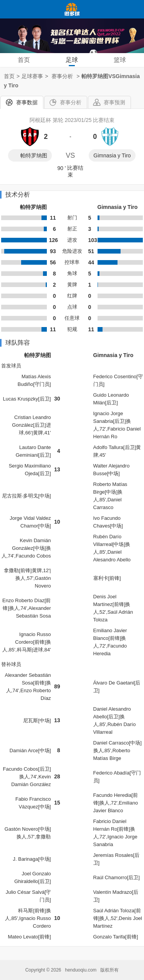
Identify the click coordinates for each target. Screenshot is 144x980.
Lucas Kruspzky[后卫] (27, 399)
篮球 (120, 60)
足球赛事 (32, 76)
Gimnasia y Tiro (112, 155)
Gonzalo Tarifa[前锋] (116, 937)
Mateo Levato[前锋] (30, 937)
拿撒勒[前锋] (18, 570)
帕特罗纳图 (34, 155)
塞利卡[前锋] (107, 578)
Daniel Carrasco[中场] (118, 743)
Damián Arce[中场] (30, 750)
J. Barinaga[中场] (32, 859)
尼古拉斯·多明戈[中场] (26, 496)
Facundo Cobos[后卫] (27, 769)
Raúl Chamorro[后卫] (117, 877)
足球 (72, 60)
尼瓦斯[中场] (37, 720)
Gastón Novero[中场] (28, 829)
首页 (24, 60)
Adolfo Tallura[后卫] (115, 447)
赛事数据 (27, 102)
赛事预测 (114, 102)
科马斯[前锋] (32, 911)
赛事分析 (71, 102)
